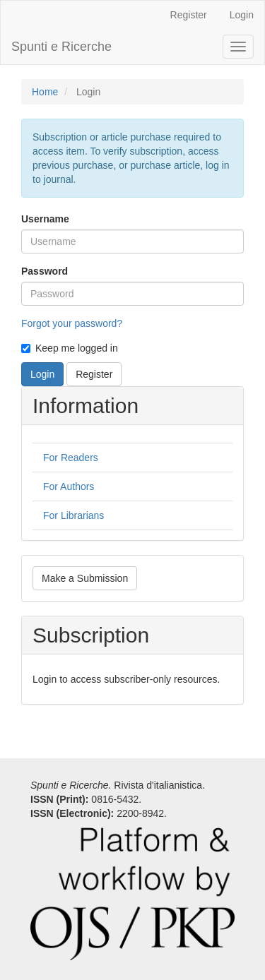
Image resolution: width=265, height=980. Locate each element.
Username (45, 219)
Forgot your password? (72, 323)
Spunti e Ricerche (61, 47)
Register (189, 15)
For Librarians (73, 515)
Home (45, 92)
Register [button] (94, 374)
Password (45, 271)
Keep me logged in (70, 348)
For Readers (71, 458)
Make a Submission (85, 578)
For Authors (69, 486)
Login (242, 15)
